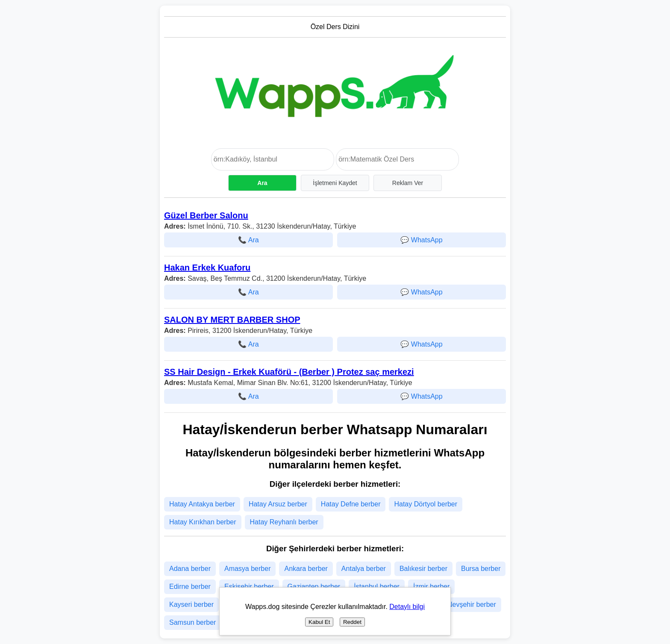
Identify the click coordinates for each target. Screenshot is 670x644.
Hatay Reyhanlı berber (284, 522)
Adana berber (190, 569)
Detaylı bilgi (407, 607)
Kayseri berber (191, 604)
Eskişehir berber (249, 587)
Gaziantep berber (314, 587)
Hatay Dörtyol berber (426, 504)
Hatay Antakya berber (202, 504)
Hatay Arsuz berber (278, 504)
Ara (262, 183)
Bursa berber (481, 569)
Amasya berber (248, 569)
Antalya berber (364, 569)
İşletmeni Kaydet (335, 183)
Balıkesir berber (423, 569)
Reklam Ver (408, 183)
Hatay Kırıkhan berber (203, 522)
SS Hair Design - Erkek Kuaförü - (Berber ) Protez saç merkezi (289, 372)
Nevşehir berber (472, 604)
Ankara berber (306, 569)
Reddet (352, 622)
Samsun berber (192, 622)
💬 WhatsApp (421, 240)
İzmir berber (431, 587)
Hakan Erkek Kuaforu (207, 268)
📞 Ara (248, 240)
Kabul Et (319, 622)
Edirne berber (190, 587)
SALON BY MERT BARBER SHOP (232, 320)
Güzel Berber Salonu (206, 215)
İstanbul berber (377, 587)
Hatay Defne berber (351, 504)
